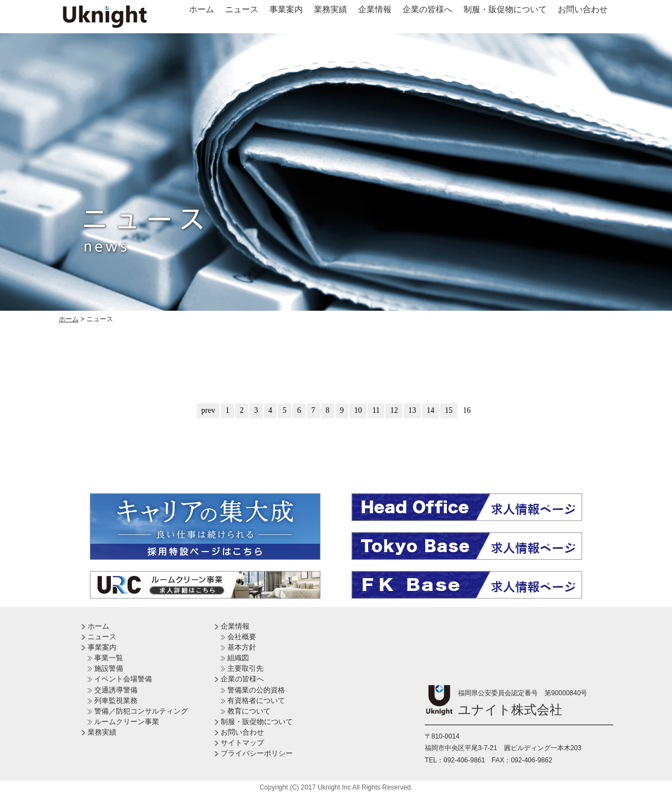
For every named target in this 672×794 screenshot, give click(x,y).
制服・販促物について (505, 9)
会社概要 (242, 637)
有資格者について (256, 701)
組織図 (238, 658)
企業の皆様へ (427, 9)
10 (358, 410)
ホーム (202, 9)
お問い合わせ (583, 9)
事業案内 (286, 9)
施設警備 (109, 668)
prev (208, 410)
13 (413, 410)
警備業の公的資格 (256, 690)
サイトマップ (242, 743)
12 (394, 410)
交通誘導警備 (116, 690)
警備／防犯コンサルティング (141, 711)
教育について (249, 711)
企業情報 (375, 9)
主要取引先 (245, 668)
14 (430, 410)
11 (376, 410)
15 (449, 410)
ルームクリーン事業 (127, 722)
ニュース (242, 9)
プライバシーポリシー (257, 753)
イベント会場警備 (123, 679)
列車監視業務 (116, 701)
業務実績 (330, 9)
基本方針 (242, 647)
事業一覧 (109, 658)
